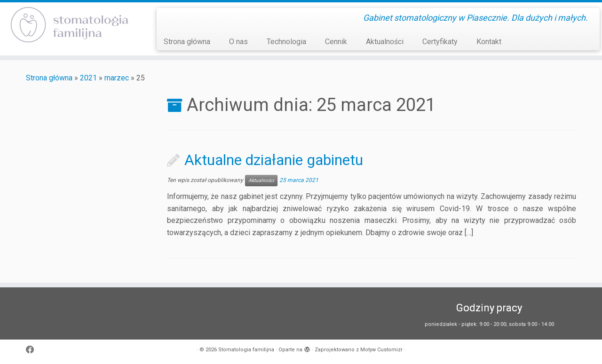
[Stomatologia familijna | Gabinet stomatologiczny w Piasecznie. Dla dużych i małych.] (69, 25)
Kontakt (489, 42)
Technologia (286, 42)
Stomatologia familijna (246, 350)
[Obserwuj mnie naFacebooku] (33, 350)
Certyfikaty (440, 42)
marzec (117, 78)
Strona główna (187, 42)
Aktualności (385, 42)
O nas (238, 42)
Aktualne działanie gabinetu (274, 160)
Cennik (336, 42)
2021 (88, 78)
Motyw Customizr (381, 350)
